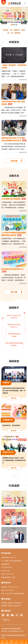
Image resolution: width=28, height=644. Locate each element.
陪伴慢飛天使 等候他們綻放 (11, 425)
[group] (14, 15)
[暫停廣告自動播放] (25, 23)
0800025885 (6, 571)
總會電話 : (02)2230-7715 (9, 587)
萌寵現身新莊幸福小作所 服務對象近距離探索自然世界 (14, 139)
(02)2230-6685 (6, 567)
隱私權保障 (18, 603)
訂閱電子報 (6, 620)
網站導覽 (4, 606)
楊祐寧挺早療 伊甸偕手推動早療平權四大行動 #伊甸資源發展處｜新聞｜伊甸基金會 (14, 390)
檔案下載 (11, 606)
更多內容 (14, 398)
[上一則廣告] (3, 23)
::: (3, 42)
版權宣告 (11, 603)
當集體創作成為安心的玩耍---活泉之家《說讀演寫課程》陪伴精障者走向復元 (14, 460)
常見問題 (4, 603)
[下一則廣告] (6, 23)
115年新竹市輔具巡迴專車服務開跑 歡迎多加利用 (14, 234)
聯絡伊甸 (18, 606)
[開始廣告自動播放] (22, 23)
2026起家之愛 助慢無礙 (14, 199)
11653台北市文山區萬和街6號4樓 (15, 593)
